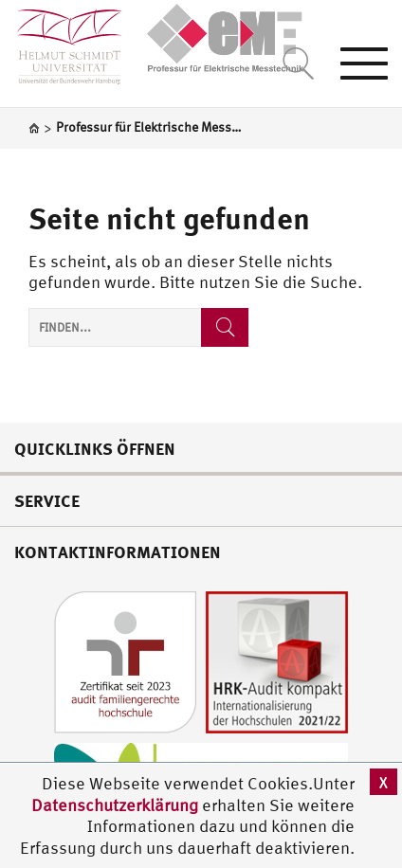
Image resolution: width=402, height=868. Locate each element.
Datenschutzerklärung (115, 805)
